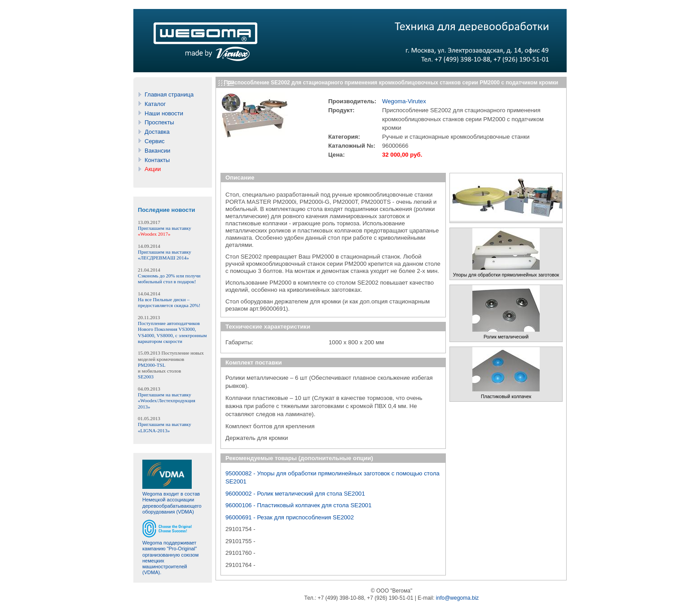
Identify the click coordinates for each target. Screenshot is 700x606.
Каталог (155, 104)
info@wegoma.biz (458, 598)
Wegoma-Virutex (404, 101)
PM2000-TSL (152, 365)
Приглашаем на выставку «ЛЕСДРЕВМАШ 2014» (165, 255)
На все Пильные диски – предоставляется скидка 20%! (169, 302)
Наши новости (164, 113)
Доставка (157, 132)
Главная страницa (169, 94)
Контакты (157, 160)
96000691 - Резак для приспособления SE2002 (290, 517)
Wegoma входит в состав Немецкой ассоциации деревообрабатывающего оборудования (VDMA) (172, 503)
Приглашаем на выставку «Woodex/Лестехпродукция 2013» (167, 401)
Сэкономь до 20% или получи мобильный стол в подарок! (169, 279)
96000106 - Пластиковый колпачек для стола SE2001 (299, 505)
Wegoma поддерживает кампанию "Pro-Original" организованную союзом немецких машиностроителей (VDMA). (170, 558)
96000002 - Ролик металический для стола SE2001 (295, 494)
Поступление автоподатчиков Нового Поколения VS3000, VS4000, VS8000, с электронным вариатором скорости (172, 332)
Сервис (155, 141)
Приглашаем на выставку (165, 231)
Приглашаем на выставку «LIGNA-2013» (165, 427)
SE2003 (146, 377)
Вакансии (157, 151)
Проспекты (159, 122)
